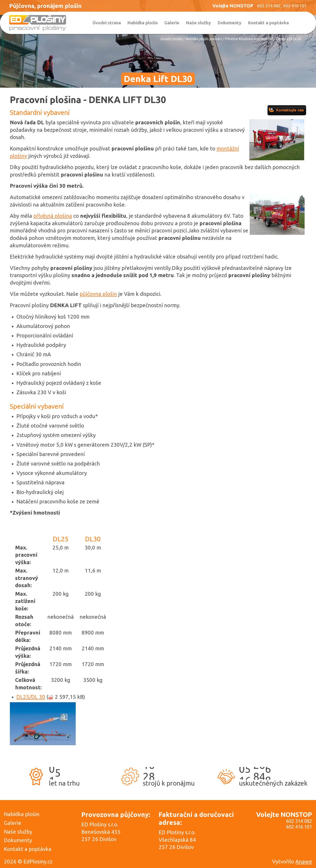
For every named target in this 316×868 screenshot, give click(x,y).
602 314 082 (299, 821)
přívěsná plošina (53, 216)
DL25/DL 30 (31, 697)
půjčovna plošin (98, 294)
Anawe (304, 862)
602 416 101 (299, 827)
